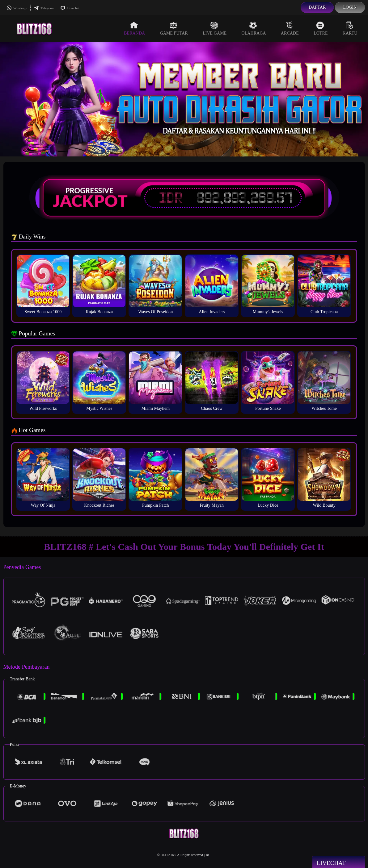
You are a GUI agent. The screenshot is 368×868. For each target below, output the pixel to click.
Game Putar (174, 28)
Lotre (321, 28)
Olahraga (254, 28)
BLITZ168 (168, 855)
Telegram (44, 8)
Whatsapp (17, 8)
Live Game (215, 28)
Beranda (134, 28)
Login (350, 7)
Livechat (70, 8)
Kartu (350, 28)
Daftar (317, 7)
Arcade (290, 28)
